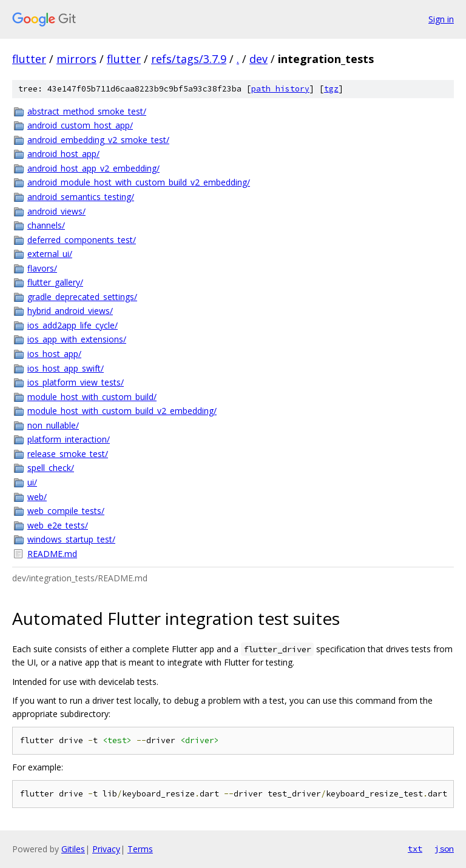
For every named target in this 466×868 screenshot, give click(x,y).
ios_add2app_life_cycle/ (73, 325)
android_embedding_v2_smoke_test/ (98, 140)
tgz (331, 89)
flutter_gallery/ (55, 282)
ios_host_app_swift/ (66, 368)
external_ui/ (50, 254)
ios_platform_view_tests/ (76, 382)
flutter (29, 59)
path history (280, 89)
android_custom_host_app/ (80, 125)
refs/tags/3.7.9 (189, 59)
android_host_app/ (63, 154)
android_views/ (56, 211)
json (444, 849)
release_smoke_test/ (68, 454)
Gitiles (73, 849)
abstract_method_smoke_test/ (87, 111)
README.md (52, 554)
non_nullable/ (53, 425)
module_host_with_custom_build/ (92, 397)
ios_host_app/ (54, 354)
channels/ (46, 225)
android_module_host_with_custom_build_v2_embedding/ (139, 182)
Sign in (441, 19)
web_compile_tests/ (66, 511)
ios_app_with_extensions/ (77, 339)
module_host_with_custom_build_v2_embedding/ (122, 411)
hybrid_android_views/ (70, 311)
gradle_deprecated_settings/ (82, 297)
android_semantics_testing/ (81, 197)
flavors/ (42, 268)
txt (415, 849)
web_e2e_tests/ (58, 525)
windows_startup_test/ (71, 539)
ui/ (32, 482)
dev (258, 59)
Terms (140, 849)
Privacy (106, 849)
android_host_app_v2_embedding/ (93, 168)
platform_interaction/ (69, 439)
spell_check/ (51, 468)
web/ (37, 497)
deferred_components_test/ (82, 240)
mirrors (76, 59)
